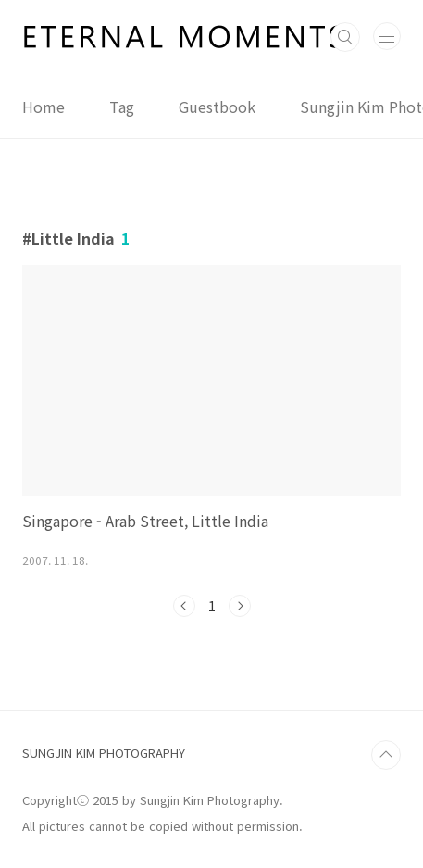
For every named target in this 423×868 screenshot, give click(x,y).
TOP (386, 755)
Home (44, 107)
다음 (240, 606)
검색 (345, 37)
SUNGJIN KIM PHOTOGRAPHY (104, 753)
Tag (122, 107)
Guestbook (217, 107)
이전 (184, 606)
